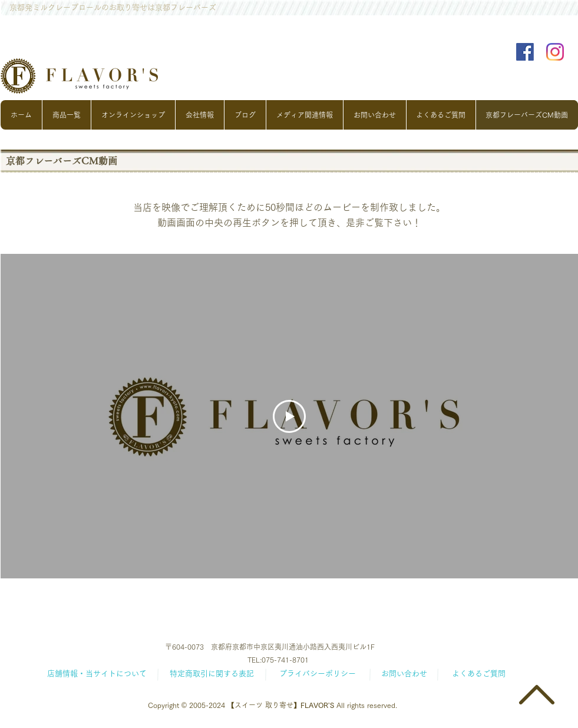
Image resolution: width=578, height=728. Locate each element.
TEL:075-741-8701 (278, 660)
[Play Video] (289, 416)
